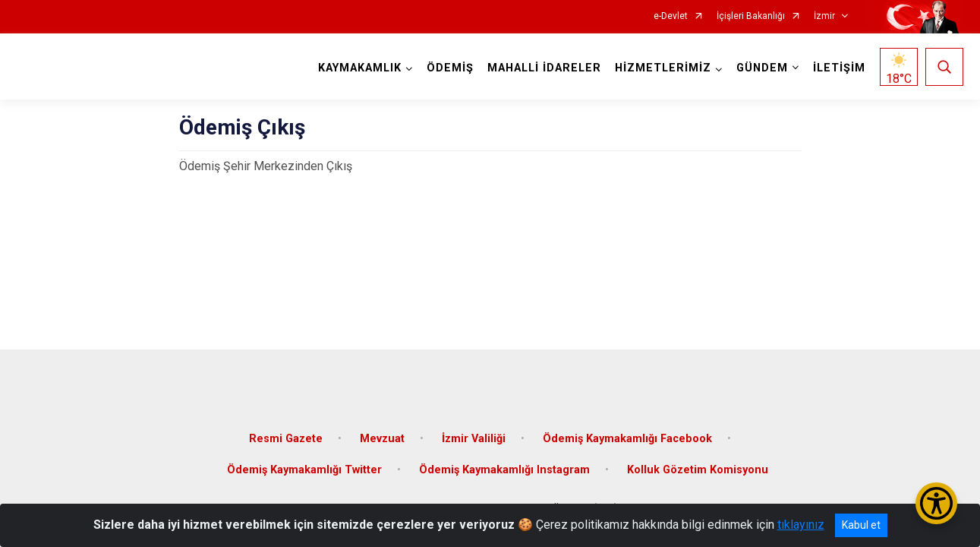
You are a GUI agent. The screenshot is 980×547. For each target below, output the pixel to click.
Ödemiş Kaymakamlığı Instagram (504, 467)
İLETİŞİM (838, 68)
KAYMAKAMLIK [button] (359, 68)
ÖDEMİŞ (449, 68)
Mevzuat (382, 435)
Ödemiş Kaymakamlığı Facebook (627, 435)
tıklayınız (801, 525)
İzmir (824, 16)
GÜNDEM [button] (761, 68)
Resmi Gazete (286, 435)
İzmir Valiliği (474, 435)
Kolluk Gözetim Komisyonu (698, 467)
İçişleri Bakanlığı (751, 16)
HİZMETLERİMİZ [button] (662, 68)
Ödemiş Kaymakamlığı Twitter (304, 467)
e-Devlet (671, 16)
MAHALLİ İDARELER (544, 68)
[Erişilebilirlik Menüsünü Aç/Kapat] (936, 503)
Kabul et (861, 525)
